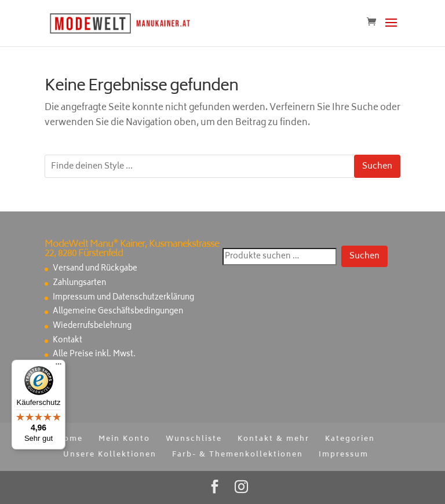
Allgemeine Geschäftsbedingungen (118, 312)
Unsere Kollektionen (110, 455)
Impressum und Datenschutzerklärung (123, 298)
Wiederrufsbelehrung (92, 326)
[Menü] (59, 367)
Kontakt (68, 341)
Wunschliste (194, 439)
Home (70, 439)
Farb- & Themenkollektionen (238, 455)
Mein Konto (124, 439)
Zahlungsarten (79, 284)
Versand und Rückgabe (95, 269)
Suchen (377, 167)
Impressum (344, 455)
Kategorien (350, 439)
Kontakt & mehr (273, 439)
